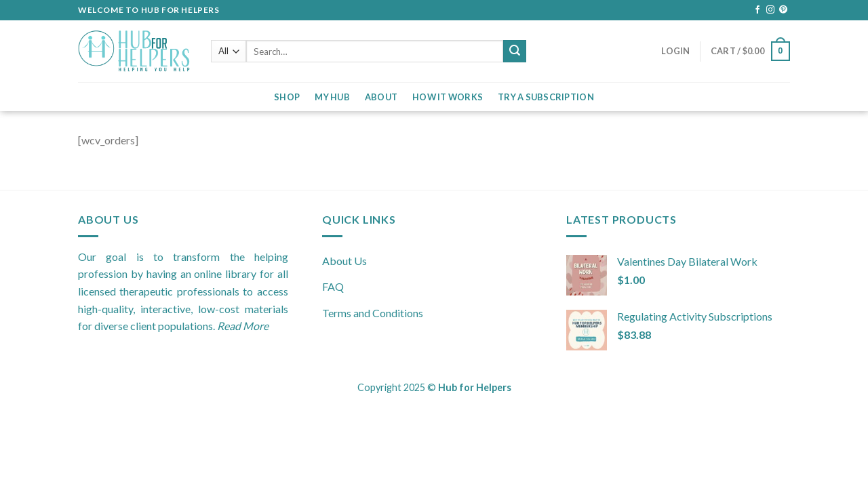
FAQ (333, 286)
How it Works (448, 97)
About (381, 97)
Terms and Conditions (373, 313)
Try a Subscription (546, 97)
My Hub (332, 97)
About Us (344, 261)
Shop (287, 97)
